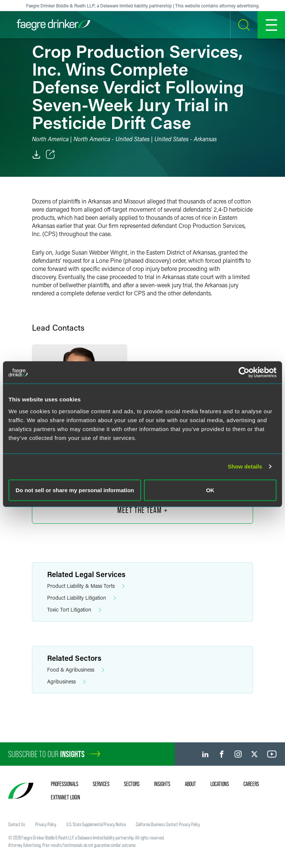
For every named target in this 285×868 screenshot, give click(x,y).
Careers (251, 784)
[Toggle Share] (50, 155)
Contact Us (17, 824)
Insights (162, 784)
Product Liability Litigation (82, 598)
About (190, 784)
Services (101, 784)
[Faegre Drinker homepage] (53, 25)
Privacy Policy (46, 824)
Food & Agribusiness (76, 670)
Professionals (65, 784)
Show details (245, 466)
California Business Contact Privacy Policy (168, 824)
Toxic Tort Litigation (74, 610)
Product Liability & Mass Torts (86, 586)
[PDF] (36, 155)
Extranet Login (65, 797)
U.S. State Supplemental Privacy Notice (96, 824)
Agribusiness (66, 682)
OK (210, 490)
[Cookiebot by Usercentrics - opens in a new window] (244, 372)
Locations (220, 784)
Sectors (132, 784)
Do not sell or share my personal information (75, 490)
